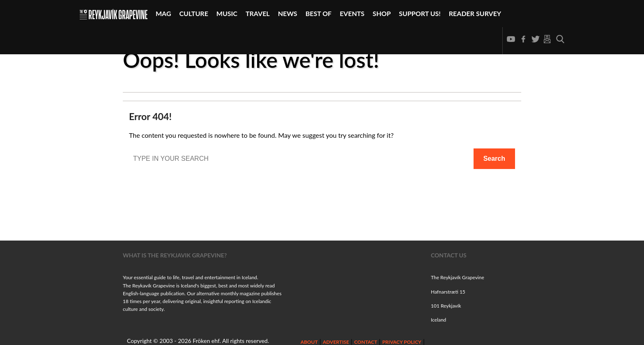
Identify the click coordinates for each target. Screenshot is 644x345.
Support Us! (420, 13)
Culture (194, 13)
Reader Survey (475, 13)
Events (352, 13)
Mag (163, 13)
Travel (258, 13)
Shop (382, 13)
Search (494, 159)
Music (227, 13)
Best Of (319, 13)
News (288, 13)
